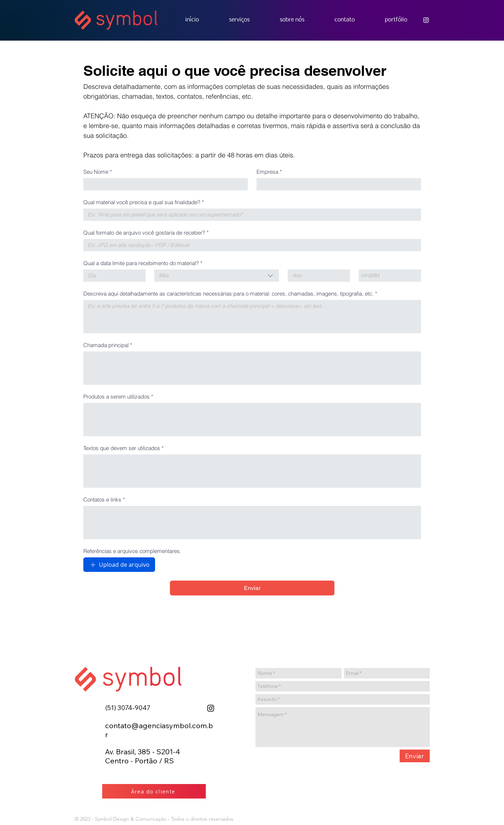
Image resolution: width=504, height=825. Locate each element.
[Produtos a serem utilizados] (252, 420)
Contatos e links (104, 500)
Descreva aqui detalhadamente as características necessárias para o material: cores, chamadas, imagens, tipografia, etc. (230, 294)
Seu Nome (98, 172)
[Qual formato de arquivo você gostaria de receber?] (250, 245)
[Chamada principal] (252, 368)
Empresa (269, 172)
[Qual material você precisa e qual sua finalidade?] (250, 215)
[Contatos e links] (252, 523)
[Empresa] (337, 184)
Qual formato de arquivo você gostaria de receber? (146, 233)
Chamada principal (108, 345)
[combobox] (217, 276)
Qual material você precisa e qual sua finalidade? (144, 202)
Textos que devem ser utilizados (124, 448)
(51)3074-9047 (128, 708)
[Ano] (317, 276)
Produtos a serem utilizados (118, 397)
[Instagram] (211, 708)
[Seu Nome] (163, 184)
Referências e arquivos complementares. (132, 551)
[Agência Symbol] (426, 20)
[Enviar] (415, 756)
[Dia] (112, 276)
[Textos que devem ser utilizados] (252, 471)
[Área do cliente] (154, 791)
